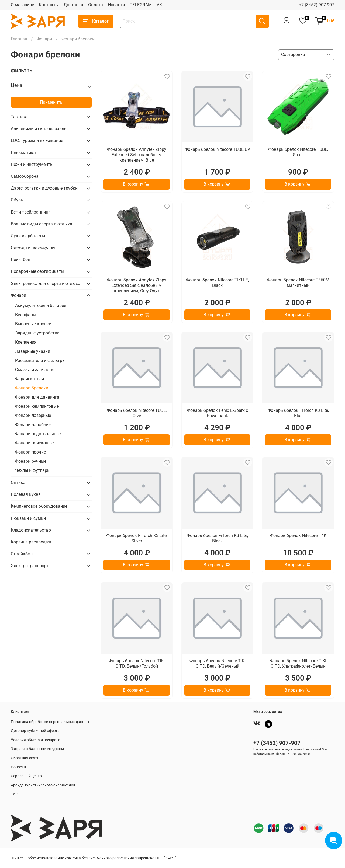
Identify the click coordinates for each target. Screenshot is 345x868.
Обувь (17, 200)
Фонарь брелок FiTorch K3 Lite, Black (217, 538)
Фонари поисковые (34, 443)
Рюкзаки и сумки (28, 518)
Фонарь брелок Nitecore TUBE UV (217, 149)
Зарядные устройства (37, 333)
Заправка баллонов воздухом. (38, 749)
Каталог (96, 21)
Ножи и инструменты (32, 164)
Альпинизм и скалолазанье (39, 129)
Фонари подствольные (38, 434)
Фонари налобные (33, 425)
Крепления (26, 342)
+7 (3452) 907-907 (317, 5)
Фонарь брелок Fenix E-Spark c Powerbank (218, 413)
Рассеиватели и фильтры (40, 360)
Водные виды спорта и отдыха (42, 224)
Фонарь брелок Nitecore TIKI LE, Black (217, 283)
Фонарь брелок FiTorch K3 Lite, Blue (298, 413)
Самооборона (25, 176)
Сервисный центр (26, 776)
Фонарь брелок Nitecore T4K (298, 536)
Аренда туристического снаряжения (43, 785)
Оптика (18, 482)
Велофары (26, 315)
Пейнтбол (20, 259)
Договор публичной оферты (36, 731)
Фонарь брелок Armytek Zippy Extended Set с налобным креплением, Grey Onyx (137, 285)
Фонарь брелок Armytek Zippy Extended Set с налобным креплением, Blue (137, 155)
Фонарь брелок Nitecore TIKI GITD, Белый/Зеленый (218, 663)
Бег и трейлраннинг (30, 212)
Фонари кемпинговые (37, 406)
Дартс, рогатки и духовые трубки (44, 188)
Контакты (49, 5)
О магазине (22, 5)
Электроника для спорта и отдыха (46, 283)
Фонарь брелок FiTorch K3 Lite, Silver (137, 538)
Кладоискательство (31, 530)
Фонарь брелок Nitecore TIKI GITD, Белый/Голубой (137, 663)
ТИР (14, 794)
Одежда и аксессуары (33, 248)
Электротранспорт (30, 566)
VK (159, 5)
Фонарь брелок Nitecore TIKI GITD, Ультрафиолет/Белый (298, 663)
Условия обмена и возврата (36, 740)
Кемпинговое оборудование (39, 506)
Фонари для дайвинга (37, 397)
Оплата (96, 5)
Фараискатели (30, 379)
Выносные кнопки (33, 324)
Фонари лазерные (33, 415)
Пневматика (23, 153)
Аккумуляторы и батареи (41, 306)
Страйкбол (22, 554)
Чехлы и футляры (33, 470)
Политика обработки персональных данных (50, 722)
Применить (51, 102)
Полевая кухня (26, 494)
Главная (19, 39)
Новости (116, 5)
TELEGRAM (141, 5)
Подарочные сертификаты (37, 271)
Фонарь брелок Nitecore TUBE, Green (298, 152)
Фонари (44, 39)
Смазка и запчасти (34, 370)
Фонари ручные (31, 461)
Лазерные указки (33, 351)
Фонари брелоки (32, 388)
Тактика (19, 117)
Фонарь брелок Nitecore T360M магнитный (298, 283)
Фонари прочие (30, 452)
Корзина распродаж (31, 542)
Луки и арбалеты (28, 236)
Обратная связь (25, 758)
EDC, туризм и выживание (37, 140)
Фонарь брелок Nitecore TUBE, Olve (137, 413)
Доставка (73, 5)
